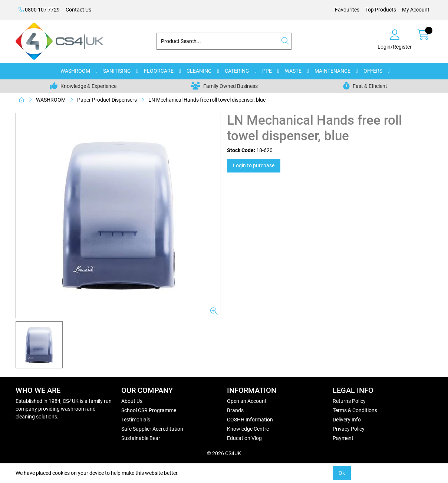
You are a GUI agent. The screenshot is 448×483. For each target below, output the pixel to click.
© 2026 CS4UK (224, 453)
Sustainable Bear (141, 438)
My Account (416, 10)
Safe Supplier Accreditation (152, 429)
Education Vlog (244, 438)
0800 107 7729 (39, 10)
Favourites (347, 10)
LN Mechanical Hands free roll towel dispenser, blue (207, 100)
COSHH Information (250, 420)
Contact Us (78, 10)
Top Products (381, 10)
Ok (342, 473)
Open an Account (247, 401)
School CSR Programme (149, 410)
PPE (267, 71)
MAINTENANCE (332, 71)
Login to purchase (254, 165)
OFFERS (373, 71)
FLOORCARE (159, 71)
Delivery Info (347, 420)
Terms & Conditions (355, 410)
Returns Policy (349, 401)
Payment (343, 438)
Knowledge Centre (248, 429)
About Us (132, 401)
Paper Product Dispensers (107, 100)
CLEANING (199, 71)
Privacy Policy (349, 429)
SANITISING (117, 71)
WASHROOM (75, 71)
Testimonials (136, 420)
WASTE (293, 71)
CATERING (237, 71)
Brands (235, 410)
